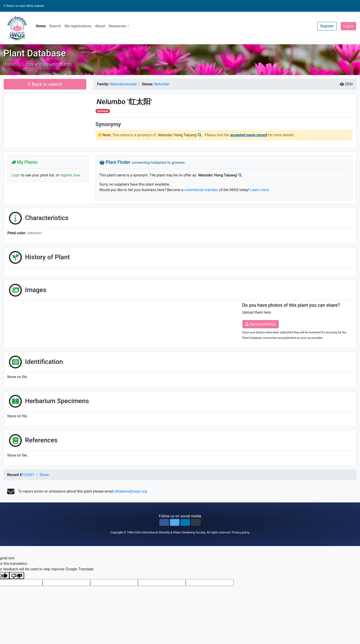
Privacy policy (241, 532)
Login (16, 175)
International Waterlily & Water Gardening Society (173, 532)
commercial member (201, 190)
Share (44, 475)
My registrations (78, 26)
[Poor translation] (17, 576)
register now (70, 175)
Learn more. (260, 190)
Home (41, 26)
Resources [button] (117, 26)
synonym (103, 111)
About (100, 26)
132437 (28, 475)
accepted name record (249, 135)
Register (327, 26)
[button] (164, 522)
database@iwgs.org (131, 491)
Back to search (45, 84)
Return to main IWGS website (24, 6)
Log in (348, 26)
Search (55, 26)
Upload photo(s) (261, 324)
